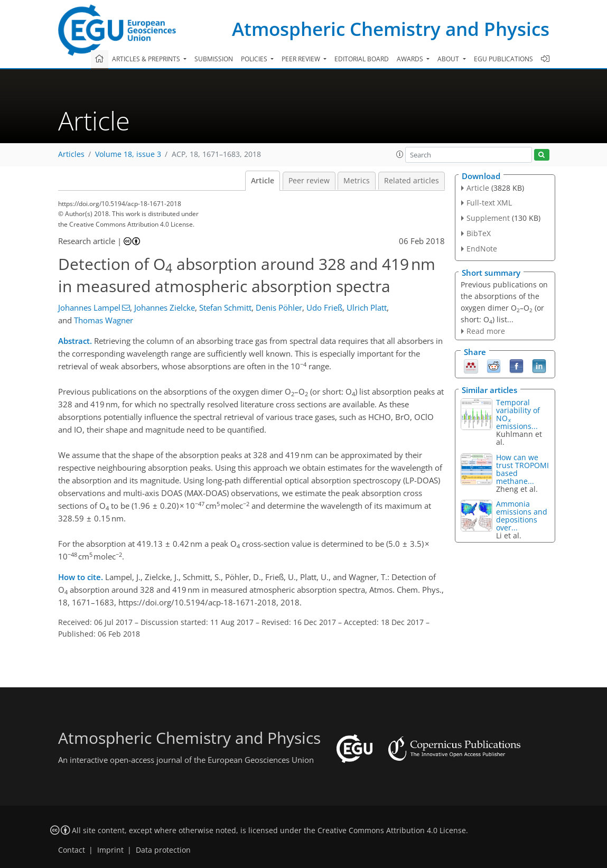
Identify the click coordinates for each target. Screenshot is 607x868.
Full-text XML (489, 203)
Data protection (163, 850)
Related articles (412, 181)
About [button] (449, 59)
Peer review (309, 181)
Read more (486, 331)
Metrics (357, 181)
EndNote (482, 249)
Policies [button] (255, 59)
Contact (72, 850)
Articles (71, 154)
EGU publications (503, 59)
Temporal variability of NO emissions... (518, 414)
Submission (214, 59)
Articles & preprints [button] (147, 59)
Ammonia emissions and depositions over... (522, 516)
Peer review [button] (302, 59)
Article (263, 181)
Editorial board (362, 59)
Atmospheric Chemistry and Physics (391, 29)
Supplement (488, 218)
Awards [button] (411, 59)
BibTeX (479, 233)
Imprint (110, 850)
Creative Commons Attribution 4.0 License (392, 830)
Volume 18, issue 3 (128, 154)
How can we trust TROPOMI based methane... (522, 469)
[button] (400, 154)
